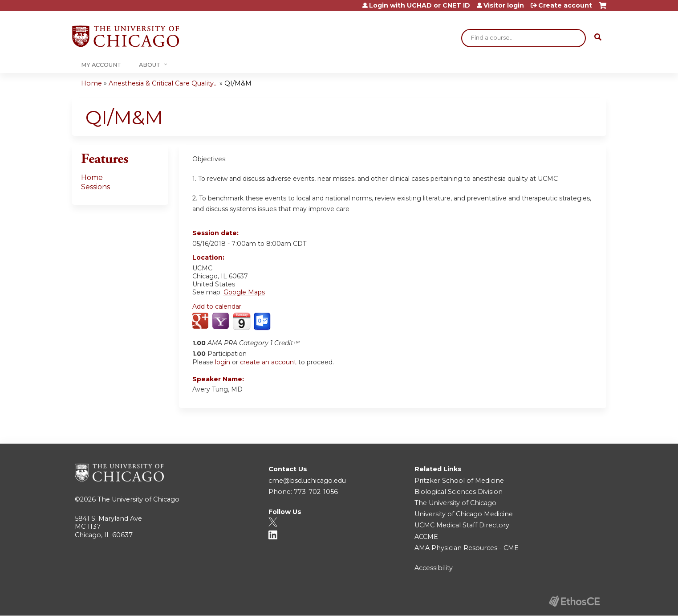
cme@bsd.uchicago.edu (307, 481)
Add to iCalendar (242, 321)
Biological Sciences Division (459, 492)
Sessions (95, 187)
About (150, 65)
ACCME (426, 537)
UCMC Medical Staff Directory (462, 525)
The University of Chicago (138, 499)
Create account (565, 5)
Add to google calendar (201, 322)
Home (91, 83)
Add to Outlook (263, 322)
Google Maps (244, 292)
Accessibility (434, 568)
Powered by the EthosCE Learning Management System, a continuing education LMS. (575, 601)
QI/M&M (238, 83)
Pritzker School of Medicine (459, 481)
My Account (101, 65)
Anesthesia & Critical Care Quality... (163, 83)
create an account (268, 362)
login (223, 362)
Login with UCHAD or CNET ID (420, 5)
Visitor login (504, 5)
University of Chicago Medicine (464, 514)
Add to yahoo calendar (221, 322)
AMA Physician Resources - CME (467, 548)
